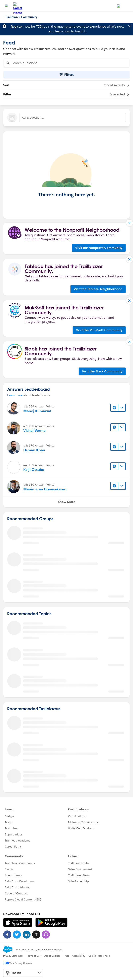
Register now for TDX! (27, 26)
